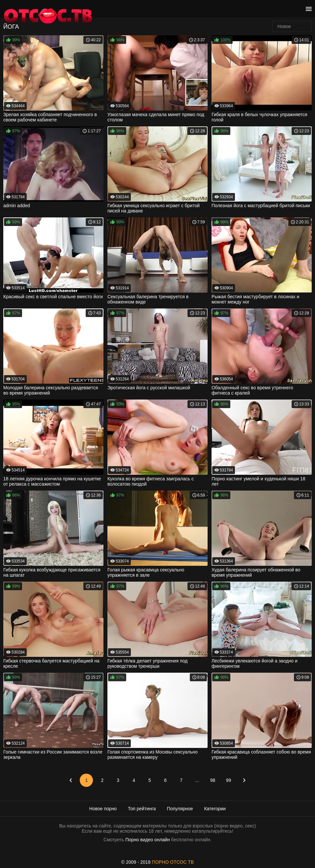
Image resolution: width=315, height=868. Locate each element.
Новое (284, 26)
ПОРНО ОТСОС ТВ (173, 862)
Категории (215, 809)
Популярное (180, 809)
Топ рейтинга (142, 809)
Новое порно (103, 809)
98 (213, 780)
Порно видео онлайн (147, 840)
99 (229, 780)
